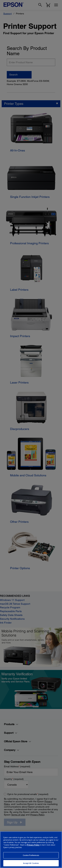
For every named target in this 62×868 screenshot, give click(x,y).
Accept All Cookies (31, 863)
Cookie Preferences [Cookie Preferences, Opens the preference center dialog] (31, 855)
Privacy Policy (33, 845)
